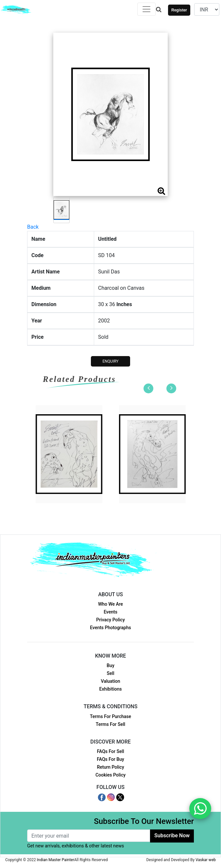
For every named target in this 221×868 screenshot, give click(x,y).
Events (110, 612)
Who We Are (110, 604)
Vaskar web (206, 860)
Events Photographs (110, 628)
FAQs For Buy (110, 759)
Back (33, 227)
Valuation (110, 681)
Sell (110, 673)
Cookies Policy (110, 775)
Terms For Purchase (110, 716)
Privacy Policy (110, 620)
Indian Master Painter (56, 860)
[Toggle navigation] (146, 9)
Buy (110, 665)
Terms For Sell (110, 724)
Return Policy (110, 767)
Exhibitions (111, 689)
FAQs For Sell (110, 751)
